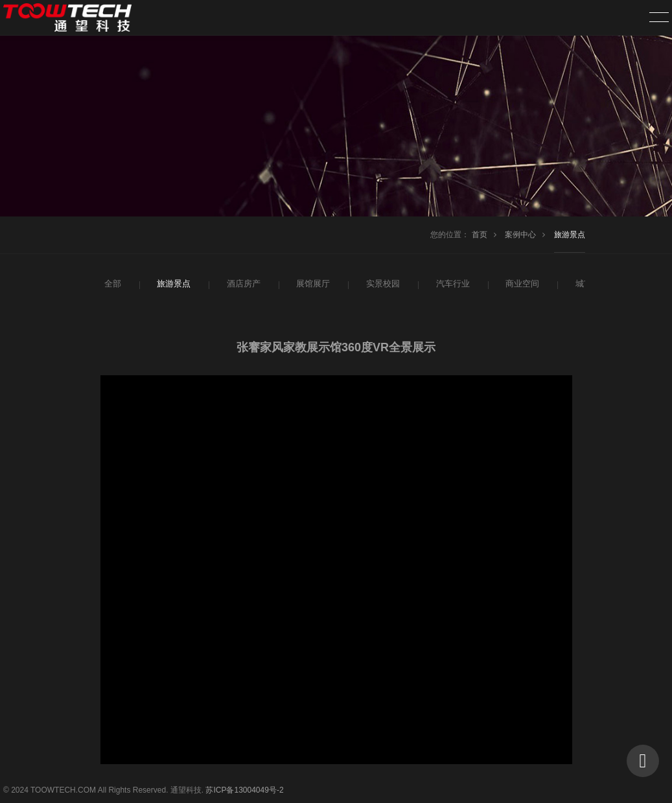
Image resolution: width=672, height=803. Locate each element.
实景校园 (382, 284)
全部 (112, 284)
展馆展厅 (312, 284)
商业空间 (521, 284)
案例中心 (520, 235)
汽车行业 (452, 284)
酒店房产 (242, 284)
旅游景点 (570, 235)
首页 (480, 235)
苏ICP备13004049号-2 (244, 790)
